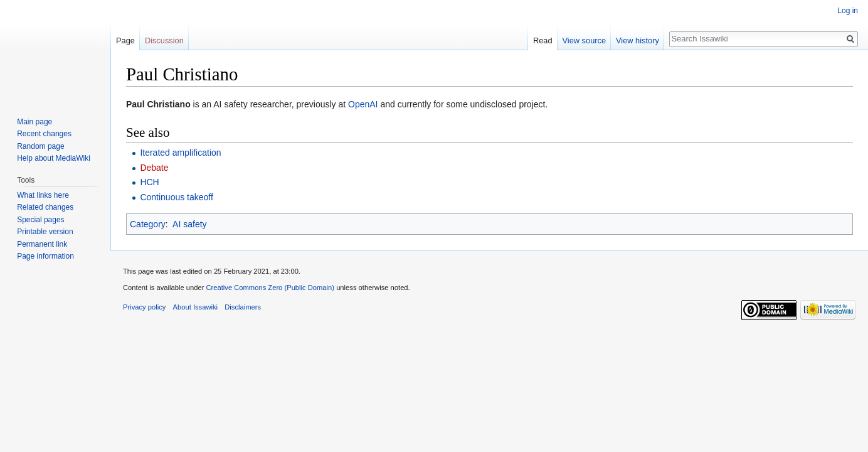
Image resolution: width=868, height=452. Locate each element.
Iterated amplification (180, 153)
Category (148, 224)
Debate (154, 168)
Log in (848, 11)
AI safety (189, 224)
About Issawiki (196, 307)
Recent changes (44, 134)
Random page (40, 146)
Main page (34, 122)
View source (584, 40)
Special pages (40, 220)
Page (125, 40)
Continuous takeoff (177, 197)
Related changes (45, 207)
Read (543, 40)
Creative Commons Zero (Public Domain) (270, 288)
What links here (43, 195)
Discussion (164, 40)
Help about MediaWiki (54, 158)
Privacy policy (144, 307)
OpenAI (363, 104)
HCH (149, 182)
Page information (45, 256)
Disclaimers (243, 307)
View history (638, 40)
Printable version (45, 232)
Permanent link (42, 244)
